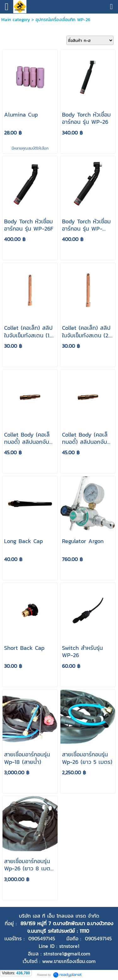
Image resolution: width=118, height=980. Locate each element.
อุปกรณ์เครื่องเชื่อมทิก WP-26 (63, 20)
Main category (16, 20)
